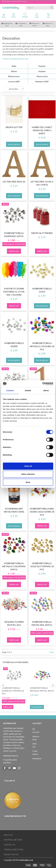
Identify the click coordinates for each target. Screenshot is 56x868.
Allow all (28, 466)
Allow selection (28, 474)
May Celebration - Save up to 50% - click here (14, 1)
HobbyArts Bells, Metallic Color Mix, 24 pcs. (14, 566)
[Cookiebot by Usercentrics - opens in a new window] (42, 384)
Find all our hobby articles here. (16, 59)
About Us (8, 835)
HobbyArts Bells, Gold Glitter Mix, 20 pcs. (42, 566)
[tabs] (48, 16)
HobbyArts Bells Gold (42, 290)
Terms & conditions (13, 850)
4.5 (7, 26)
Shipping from (8, 23)
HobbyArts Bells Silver (14, 345)
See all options (37, 707)
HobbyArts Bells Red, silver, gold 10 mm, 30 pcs (42, 512)
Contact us (10, 845)
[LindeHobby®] (11, 7)
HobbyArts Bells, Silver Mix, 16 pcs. (14, 235)
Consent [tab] (10, 390)
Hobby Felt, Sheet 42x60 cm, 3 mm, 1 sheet (42, 130)
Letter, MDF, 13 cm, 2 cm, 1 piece (42, 183)
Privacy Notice (11, 854)
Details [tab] (28, 390)
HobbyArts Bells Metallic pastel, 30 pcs (42, 689)
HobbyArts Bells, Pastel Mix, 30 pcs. (42, 623)
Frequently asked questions (10, 761)
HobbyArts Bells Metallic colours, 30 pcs (42, 346)
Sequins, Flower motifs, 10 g (14, 623)
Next (52, 652)
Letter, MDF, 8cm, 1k (14, 182)
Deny (28, 482)
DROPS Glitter (14, 127)
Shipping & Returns (11, 756)
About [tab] (46, 390)
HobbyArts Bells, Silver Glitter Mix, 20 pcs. (13, 691)
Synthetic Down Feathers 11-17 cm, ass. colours (14, 292)
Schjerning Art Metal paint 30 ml (14, 510)
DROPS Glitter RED (42, 233)
